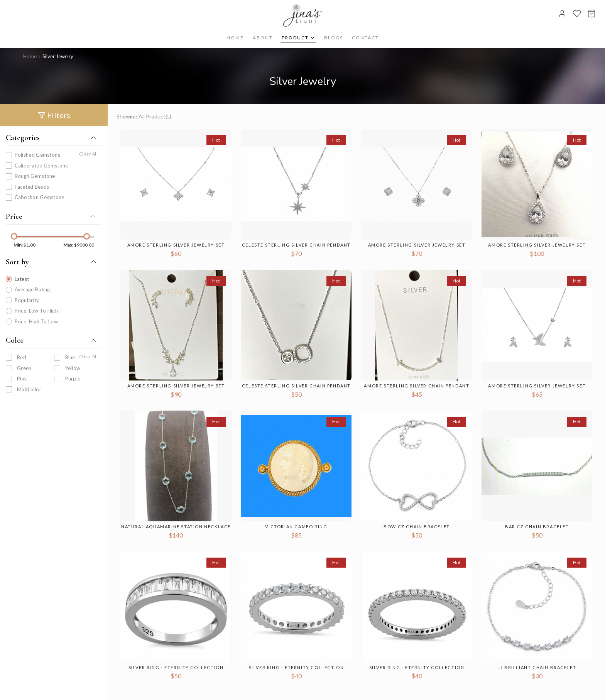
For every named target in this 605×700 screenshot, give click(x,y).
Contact (365, 38)
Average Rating (32, 289)
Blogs (334, 38)
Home (235, 38)
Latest (22, 279)
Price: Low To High (36, 311)
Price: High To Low (36, 321)
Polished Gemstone (38, 155)
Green (24, 368)
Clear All (89, 154)
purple (73, 379)
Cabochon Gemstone (40, 197)
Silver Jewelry (58, 56)
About (263, 38)
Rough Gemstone (35, 176)
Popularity (27, 300)
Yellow (73, 368)
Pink (22, 379)
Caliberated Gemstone (41, 165)
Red (22, 357)
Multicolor (29, 389)
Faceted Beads (32, 186)
